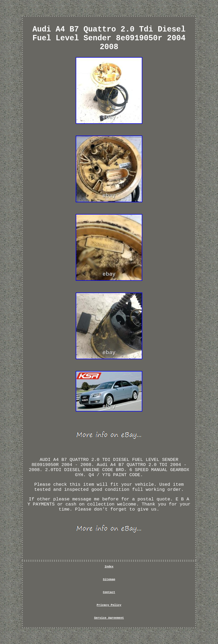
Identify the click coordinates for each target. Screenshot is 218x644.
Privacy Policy (109, 605)
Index (109, 567)
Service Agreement (109, 618)
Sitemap (109, 579)
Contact (109, 592)
